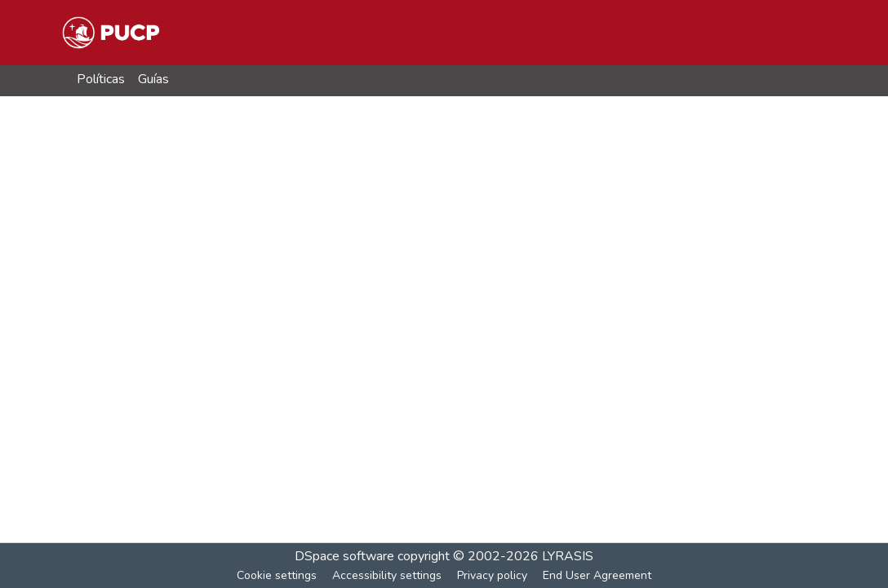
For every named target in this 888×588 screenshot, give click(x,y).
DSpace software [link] (344, 556)
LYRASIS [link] (568, 556)
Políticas (101, 79)
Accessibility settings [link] (387, 575)
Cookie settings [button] (277, 575)
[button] (111, 33)
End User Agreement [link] (597, 575)
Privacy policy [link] (492, 575)
